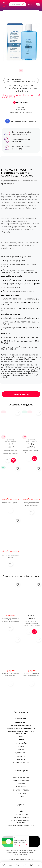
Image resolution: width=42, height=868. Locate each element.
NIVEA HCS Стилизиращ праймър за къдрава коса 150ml (31, 675)
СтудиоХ (30, 859)
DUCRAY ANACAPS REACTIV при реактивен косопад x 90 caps (10, 556)
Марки (21, 737)
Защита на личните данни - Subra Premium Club (21, 733)
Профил (21, 811)
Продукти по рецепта (21, 790)
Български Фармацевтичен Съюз (21, 826)
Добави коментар (21, 394)
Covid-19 (21, 796)
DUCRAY (24, 110)
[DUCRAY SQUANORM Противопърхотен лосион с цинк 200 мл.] (21, 42)
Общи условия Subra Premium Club (21, 729)
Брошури (21, 756)
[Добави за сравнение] (8, 460)
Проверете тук (21, 845)
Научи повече (17, 141)
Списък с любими (21, 814)
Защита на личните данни (21, 725)
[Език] (30, 4)
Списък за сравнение (21, 818)
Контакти (21, 759)
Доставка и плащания (29, 162)
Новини (21, 746)
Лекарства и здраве (21, 777)
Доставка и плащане (21, 762)
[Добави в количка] (13, 460)
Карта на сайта (21, 743)
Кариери (21, 750)
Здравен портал (21, 753)
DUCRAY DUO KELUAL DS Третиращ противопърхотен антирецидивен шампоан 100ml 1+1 (31, 506)
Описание (9, 162)
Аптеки (21, 740)
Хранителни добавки (21, 780)
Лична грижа (21, 793)
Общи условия (21, 722)
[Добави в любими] (17, 413)
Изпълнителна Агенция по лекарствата (21, 822)
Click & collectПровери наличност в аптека (21, 80)
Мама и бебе (21, 787)
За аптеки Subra (21, 719)
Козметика (21, 784)
